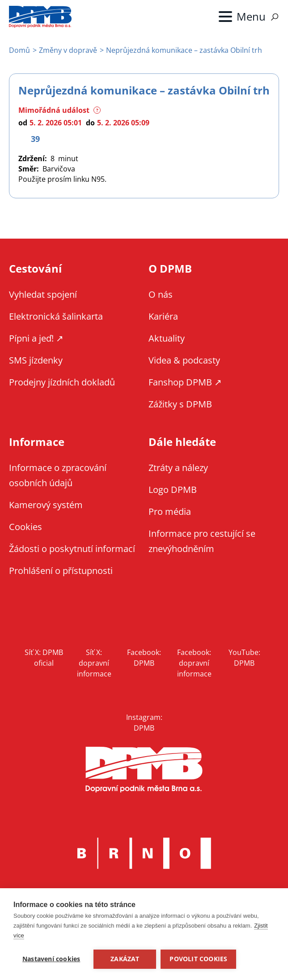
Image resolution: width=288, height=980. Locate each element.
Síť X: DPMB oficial (44, 658)
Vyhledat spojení (43, 294)
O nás (161, 294)
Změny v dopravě (68, 50)
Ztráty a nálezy (178, 468)
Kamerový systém (46, 505)
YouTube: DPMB (244, 658)
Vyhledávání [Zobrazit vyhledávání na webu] (275, 17)
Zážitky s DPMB (180, 404)
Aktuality (167, 338)
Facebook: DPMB (144, 658)
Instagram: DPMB (144, 723)
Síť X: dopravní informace (94, 663)
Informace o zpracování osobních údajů (58, 475)
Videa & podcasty (184, 360)
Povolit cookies (198, 959)
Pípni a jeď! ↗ (36, 338)
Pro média (170, 511)
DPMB (144, 770)
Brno (144, 853)
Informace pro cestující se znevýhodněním (202, 541)
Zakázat (125, 959)
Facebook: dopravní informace (194, 663)
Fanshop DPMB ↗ (185, 382)
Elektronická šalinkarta (56, 316)
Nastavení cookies (51, 959)
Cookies (25, 527)
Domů (19, 50)
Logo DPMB (173, 490)
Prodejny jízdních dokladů (62, 382)
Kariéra (163, 316)
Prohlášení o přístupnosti (61, 571)
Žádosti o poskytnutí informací (72, 549)
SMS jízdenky (36, 360)
